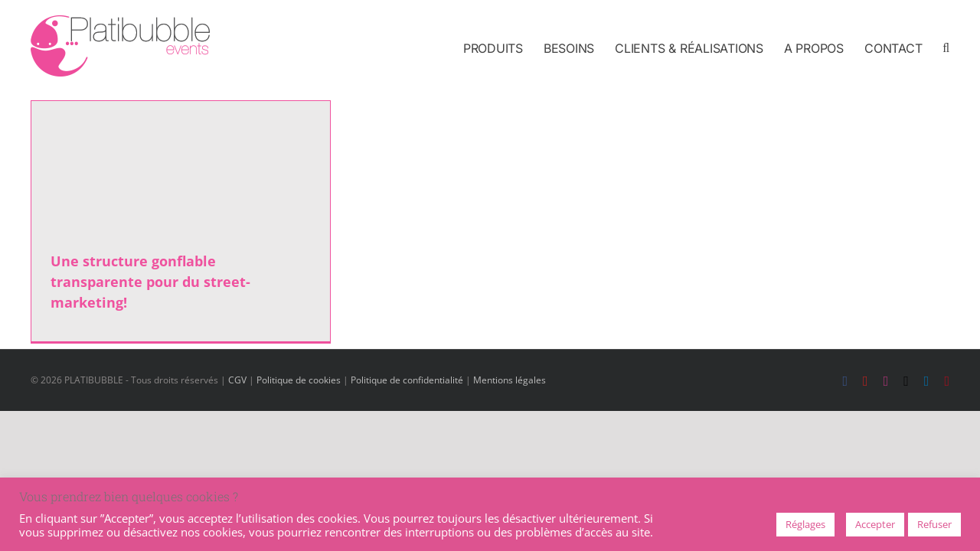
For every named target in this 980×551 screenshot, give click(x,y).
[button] (946, 48)
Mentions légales (510, 380)
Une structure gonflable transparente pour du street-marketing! (150, 282)
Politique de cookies (299, 380)
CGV (237, 380)
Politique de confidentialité (407, 380)
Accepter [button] (875, 524)
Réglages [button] (805, 524)
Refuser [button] (934, 524)
